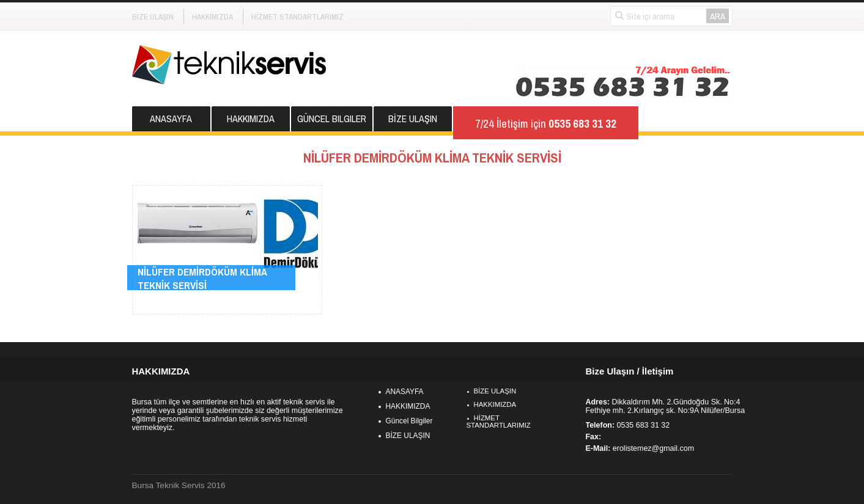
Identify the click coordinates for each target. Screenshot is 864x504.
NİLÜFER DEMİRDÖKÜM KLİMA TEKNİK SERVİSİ (202, 279)
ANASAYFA (171, 119)
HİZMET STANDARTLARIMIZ (297, 17)
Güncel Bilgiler (332, 119)
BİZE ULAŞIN (153, 17)
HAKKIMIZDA (212, 17)
